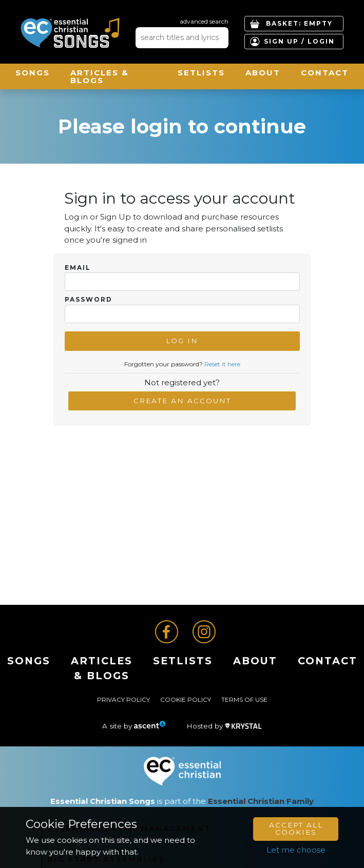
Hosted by (224, 726)
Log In (182, 341)
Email (78, 268)
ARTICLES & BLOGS (100, 76)
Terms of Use (244, 699)
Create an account (182, 401)
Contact (325, 73)
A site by (134, 726)
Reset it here (222, 364)
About (263, 73)
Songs (33, 73)
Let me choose (296, 850)
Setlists (201, 73)
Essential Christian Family (261, 801)
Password (89, 300)
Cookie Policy (186, 699)
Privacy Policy (123, 699)
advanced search (204, 21)
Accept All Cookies (296, 828)
